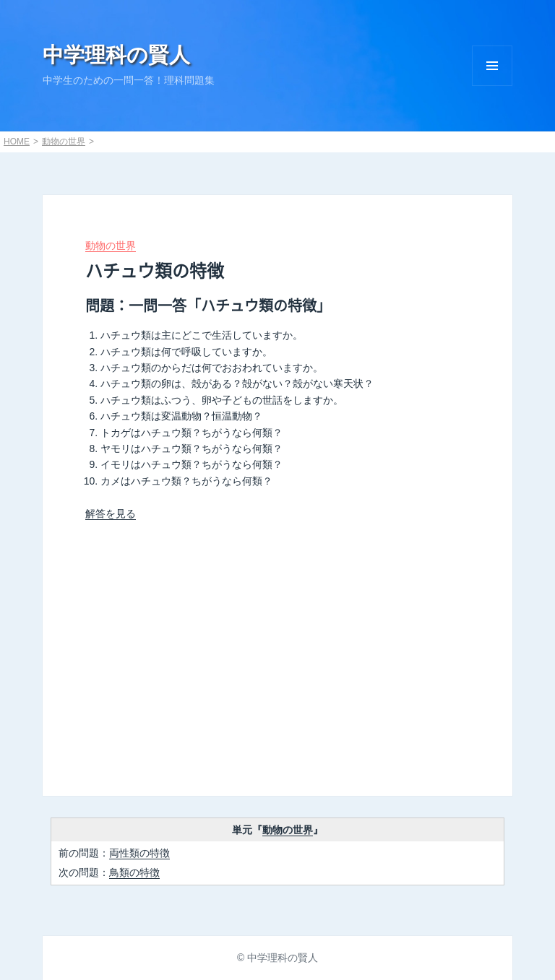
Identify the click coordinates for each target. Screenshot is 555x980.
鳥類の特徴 (134, 872)
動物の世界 (64, 142)
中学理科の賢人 (116, 55)
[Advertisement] (277, 652)
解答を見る (111, 513)
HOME (17, 142)
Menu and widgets (492, 66)
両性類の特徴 (139, 853)
